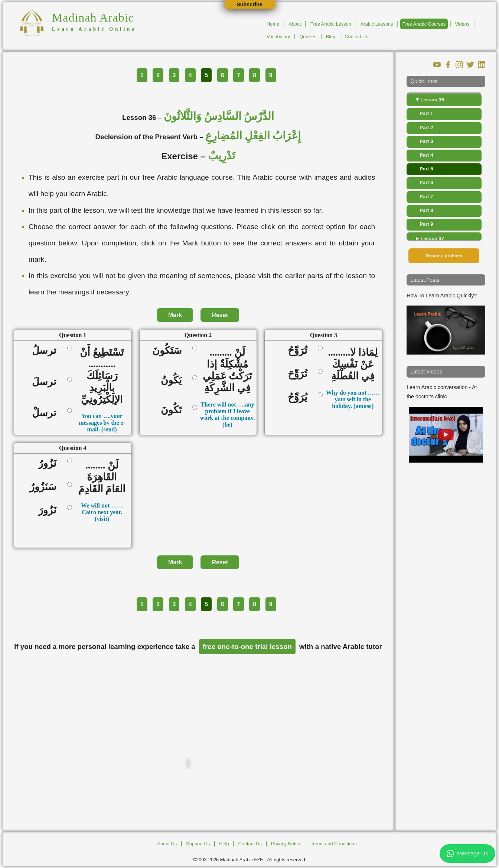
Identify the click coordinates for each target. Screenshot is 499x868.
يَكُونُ (174, 380)
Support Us (198, 844)
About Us (167, 844)
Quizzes (308, 37)
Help (224, 844)
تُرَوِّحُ (300, 350)
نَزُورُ (50, 463)
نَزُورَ (50, 510)
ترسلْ (47, 413)
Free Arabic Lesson (331, 24)
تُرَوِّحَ (300, 374)
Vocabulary (278, 37)
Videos (462, 24)
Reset (220, 315)
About (295, 24)
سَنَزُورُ (45, 487)
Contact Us (356, 37)
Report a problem (444, 256)
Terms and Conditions (334, 844)
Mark (175, 315)
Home (273, 24)
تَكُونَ (174, 410)
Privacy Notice (286, 844)
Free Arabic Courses (424, 24)
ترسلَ (47, 382)
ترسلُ (47, 350)
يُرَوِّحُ (300, 397)
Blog (331, 37)
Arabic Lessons (377, 24)
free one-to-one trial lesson (247, 647)
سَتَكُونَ (169, 350)
